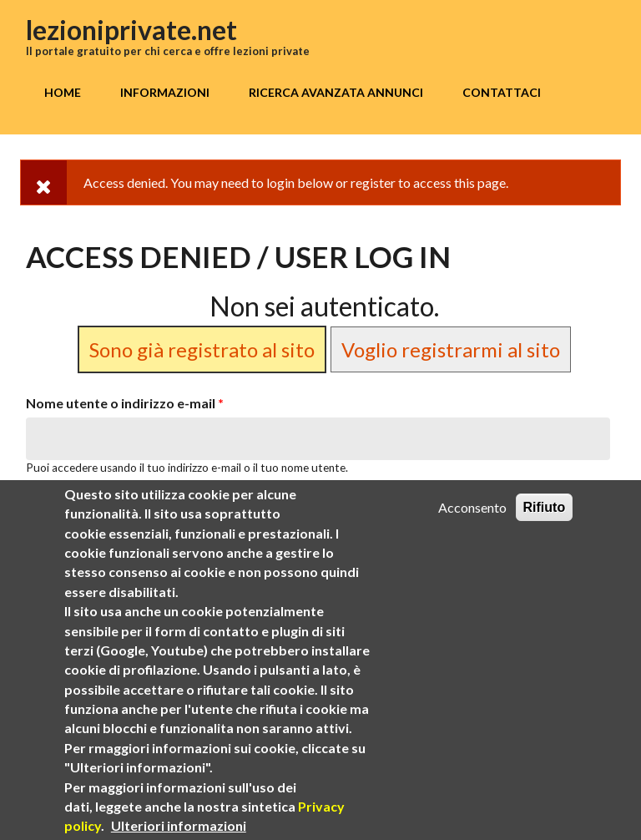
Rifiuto (545, 510)
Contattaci (502, 92)
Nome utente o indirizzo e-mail (125, 403)
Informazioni (165, 92)
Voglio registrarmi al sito (451, 349)
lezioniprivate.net (131, 30)
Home (63, 92)
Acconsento (472, 510)
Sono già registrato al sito (202, 349)
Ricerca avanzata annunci (336, 92)
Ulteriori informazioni (179, 828)
